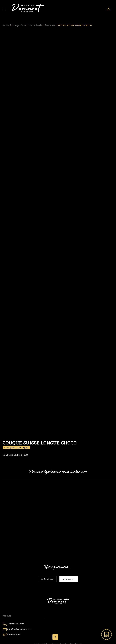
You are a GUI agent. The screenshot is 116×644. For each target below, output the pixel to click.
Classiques (49, 25)
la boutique (47, 579)
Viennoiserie (35, 25)
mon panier (69, 579)
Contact (7, 616)
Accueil (7, 25)
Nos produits (20, 25)
